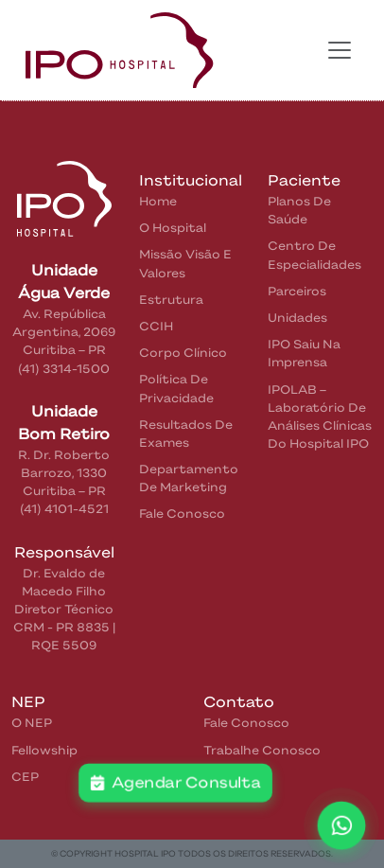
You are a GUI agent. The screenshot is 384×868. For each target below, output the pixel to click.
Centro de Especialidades (314, 255)
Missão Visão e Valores (185, 263)
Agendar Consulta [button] (175, 783)
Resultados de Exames (186, 434)
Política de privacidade (176, 388)
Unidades (297, 318)
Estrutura (171, 300)
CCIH (156, 326)
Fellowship (44, 750)
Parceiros (297, 291)
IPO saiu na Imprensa (304, 353)
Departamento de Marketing (189, 478)
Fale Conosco (182, 514)
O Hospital (173, 228)
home (158, 201)
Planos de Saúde (299, 210)
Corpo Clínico (183, 353)
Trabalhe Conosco (262, 750)
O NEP (32, 723)
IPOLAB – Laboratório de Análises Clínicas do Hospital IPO (320, 417)
